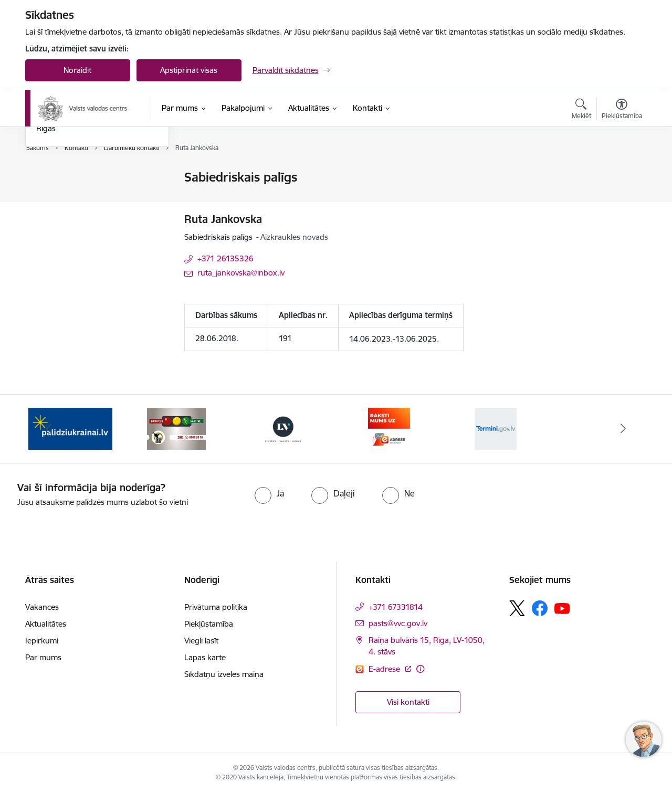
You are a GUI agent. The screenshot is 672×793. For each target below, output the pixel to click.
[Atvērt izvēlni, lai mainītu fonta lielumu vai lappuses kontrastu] (622, 110)
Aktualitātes (46, 624)
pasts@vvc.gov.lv (398, 623)
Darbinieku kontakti (71, 196)
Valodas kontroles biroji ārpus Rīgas (89, 237)
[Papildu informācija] (420, 669)
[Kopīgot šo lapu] (621, 199)
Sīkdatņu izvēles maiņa (224, 674)
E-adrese (385, 669)
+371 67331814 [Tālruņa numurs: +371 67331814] (396, 607)
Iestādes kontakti (66, 178)
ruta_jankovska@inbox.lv (241, 273)
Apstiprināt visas (189, 70)
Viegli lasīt (201, 641)
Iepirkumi (42, 641)
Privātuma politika (216, 607)
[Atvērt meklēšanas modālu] (581, 110)
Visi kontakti (408, 702)
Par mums (43, 657)
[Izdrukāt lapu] (621, 173)
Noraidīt (77, 70)
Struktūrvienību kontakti (79, 214)
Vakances (42, 607)
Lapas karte (205, 657)
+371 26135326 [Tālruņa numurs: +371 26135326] (225, 258)
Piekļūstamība (209, 624)
